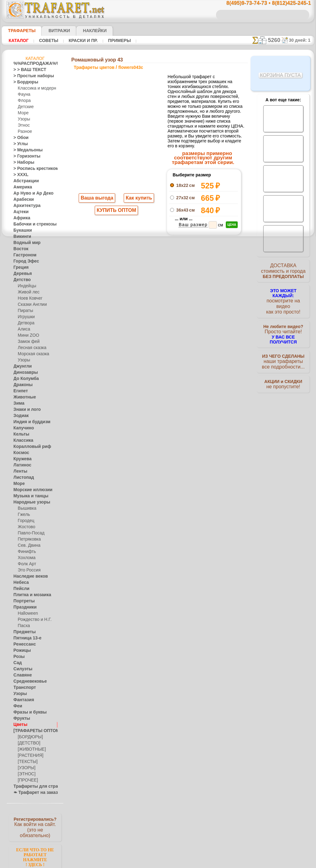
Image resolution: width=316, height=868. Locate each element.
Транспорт (23, 688)
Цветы (19, 725)
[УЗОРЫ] (26, 768)
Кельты (20, 434)
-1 (135, 325)
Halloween (27, 613)
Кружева (21, 459)
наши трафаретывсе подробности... (283, 353)
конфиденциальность (143, 454)
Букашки (21, 230)
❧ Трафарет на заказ (32, 793)
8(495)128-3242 (165, 400)
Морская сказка (32, 354)
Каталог (18, 40)
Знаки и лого (25, 410)
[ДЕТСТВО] (28, 743)
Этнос (23, 125)
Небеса (20, 583)
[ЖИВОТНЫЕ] (30, 749)
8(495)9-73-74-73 (128, 400)
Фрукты (20, 718)
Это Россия (28, 570)
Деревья (21, 274)
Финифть (26, 552)
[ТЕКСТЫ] (27, 762)
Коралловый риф (29, 447)
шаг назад (158, 325)
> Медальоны (25, 150)
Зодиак (20, 416)
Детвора (25, 323)
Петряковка (28, 539)
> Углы (19, 144)
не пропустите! (283, 377)
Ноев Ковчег (29, 298)
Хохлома (26, 558)
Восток (20, 249)
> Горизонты (24, 156)
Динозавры (24, 373)
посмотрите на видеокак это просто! (283, 300)
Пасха (23, 626)
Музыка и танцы (28, 496)
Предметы (23, 632)
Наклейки (84, 31)
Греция (20, 268)
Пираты (25, 311)
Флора (24, 101)
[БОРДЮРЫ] (29, 737)
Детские (25, 107)
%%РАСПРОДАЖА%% (33, 64)
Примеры (111, 40)
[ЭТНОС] (26, 774)
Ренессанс (23, 644)
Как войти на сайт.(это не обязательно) (35, 827)
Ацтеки (20, 212)
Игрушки (26, 317)
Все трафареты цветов (158, 339)
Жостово (26, 527)
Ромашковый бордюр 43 (204, 297)
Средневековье (27, 681)
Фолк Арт (26, 564)
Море (23, 113)
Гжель (23, 515)
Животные (23, 397)
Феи (17, 706)
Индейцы (26, 286)
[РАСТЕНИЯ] (29, 756)
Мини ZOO (27, 335)
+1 (181, 325)
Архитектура (25, 206)
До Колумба (24, 379)
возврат (172, 454)
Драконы (22, 385)
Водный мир (25, 243)
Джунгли (21, 366)
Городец (25, 521)
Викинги (21, 237)
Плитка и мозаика (30, 595)
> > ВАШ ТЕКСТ (26, 70)
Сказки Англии (31, 305)
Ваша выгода (97, 199)
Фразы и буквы (27, 712)
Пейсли (20, 589)
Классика (22, 440)
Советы (46, 40)
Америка (21, 187)
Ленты (19, 471)
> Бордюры (23, 82)
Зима (18, 403)
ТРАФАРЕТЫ (19, 31)
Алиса (23, 329)
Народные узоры (29, 502)
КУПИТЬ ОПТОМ (116, 212)
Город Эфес (24, 261)
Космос (20, 453)
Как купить (138, 199)
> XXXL (20, 175)
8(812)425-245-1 (202, 400)
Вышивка (26, 508)
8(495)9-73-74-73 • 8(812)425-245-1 (262, 3)
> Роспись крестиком (32, 169)
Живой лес (27, 292)
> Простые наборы (30, 76)
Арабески (22, 200)
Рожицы (21, 651)
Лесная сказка (30, 348)
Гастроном (23, 255)
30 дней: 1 (302, 40)
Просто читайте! (283, 327)
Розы (18, 657)
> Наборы (22, 162)
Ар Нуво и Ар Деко (30, 193)
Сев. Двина (28, 546)
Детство (21, 280)
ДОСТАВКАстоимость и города (283, 272)
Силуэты (21, 669)
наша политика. (189, 863)
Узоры (24, 119)
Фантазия (22, 700)
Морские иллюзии (30, 490)
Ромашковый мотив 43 (204, 303)
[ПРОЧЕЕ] (27, 780)
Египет (19, 391)
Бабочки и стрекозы (31, 224)
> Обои (19, 138)
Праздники (23, 607)
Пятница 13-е (25, 638)
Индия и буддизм (29, 422)
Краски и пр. (77, 40)
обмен (188, 454)
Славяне (21, 675)
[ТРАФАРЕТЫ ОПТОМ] (33, 731)
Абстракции (24, 181)
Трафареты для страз (32, 786)
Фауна (24, 95)
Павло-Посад (30, 533)
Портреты (22, 601)
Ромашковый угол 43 (204, 310)
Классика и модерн (35, 88)
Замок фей (27, 342)
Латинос (21, 465)
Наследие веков (28, 576)
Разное (24, 132)
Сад (17, 663)
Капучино (22, 428)
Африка (20, 218)
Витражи (52, 31)
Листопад (22, 478)
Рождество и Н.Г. (33, 620)
